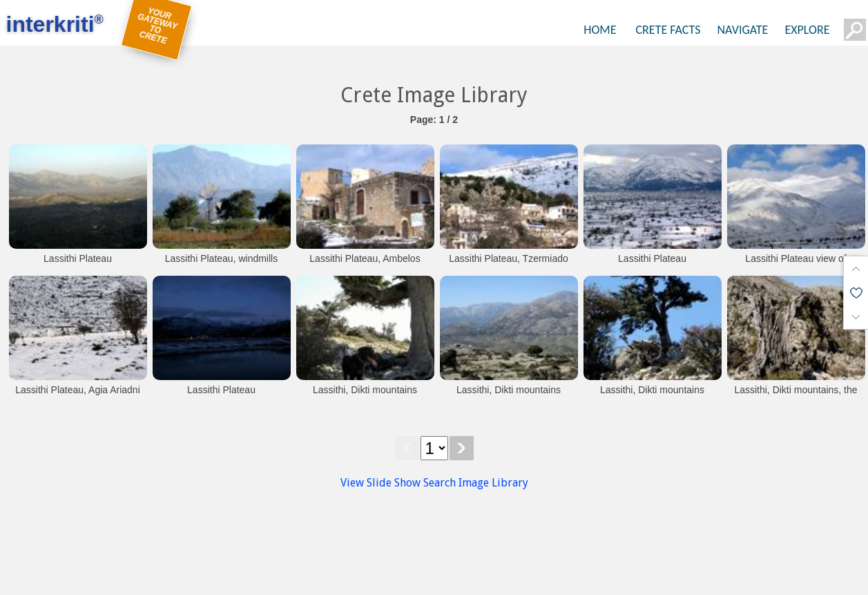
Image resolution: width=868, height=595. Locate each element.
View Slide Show (380, 483)
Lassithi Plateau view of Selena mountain (795, 265)
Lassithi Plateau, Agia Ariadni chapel (78, 397)
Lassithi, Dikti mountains (365, 390)
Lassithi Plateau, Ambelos (365, 258)
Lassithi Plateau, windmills (221, 258)
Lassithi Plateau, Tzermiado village (509, 265)
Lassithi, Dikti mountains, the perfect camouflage (795, 397)
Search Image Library (476, 483)
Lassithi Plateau (78, 258)
